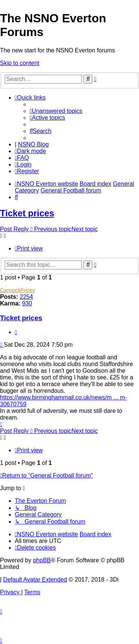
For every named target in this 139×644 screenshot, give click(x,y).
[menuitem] (56, 111)
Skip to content (20, 63)
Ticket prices (27, 213)
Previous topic (53, 229)
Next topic (85, 229)
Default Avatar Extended (35, 580)
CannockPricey (17, 290)
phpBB (42, 560)
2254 (26, 297)
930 (27, 303)
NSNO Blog (34, 144)
